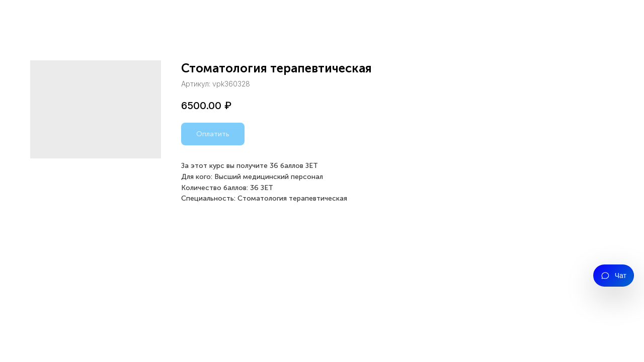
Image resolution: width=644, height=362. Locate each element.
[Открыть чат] (614, 276)
